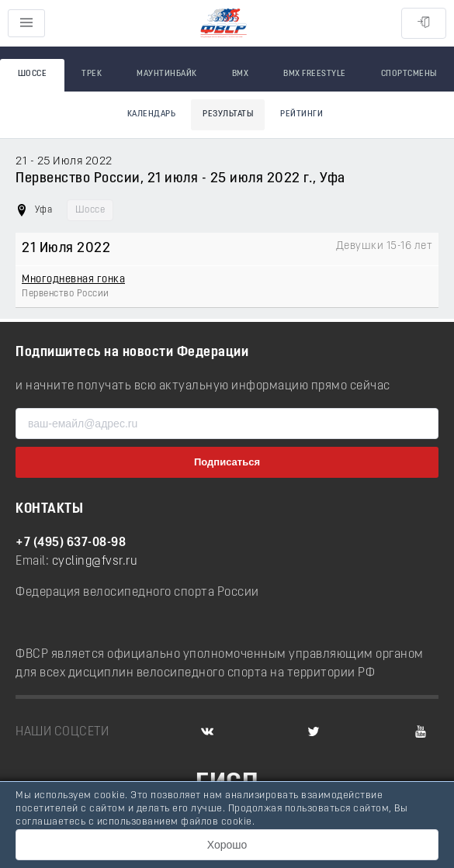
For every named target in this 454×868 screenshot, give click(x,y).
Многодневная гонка (73, 280)
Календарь (152, 114)
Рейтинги (302, 114)
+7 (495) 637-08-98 (71, 543)
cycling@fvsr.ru (95, 562)
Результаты (228, 114)
